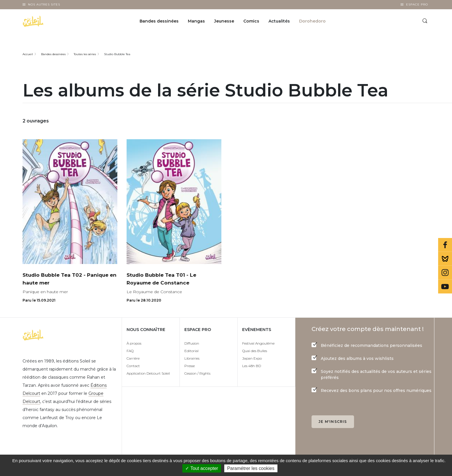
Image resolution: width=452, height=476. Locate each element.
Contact (133, 366)
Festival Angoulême (258, 344)
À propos (134, 344)
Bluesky (445, 259)
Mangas (196, 22)
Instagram (445, 273)
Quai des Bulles (255, 351)
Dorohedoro (312, 22)
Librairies (192, 359)
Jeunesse (224, 22)
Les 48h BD (252, 366)
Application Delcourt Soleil (148, 374)
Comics (251, 22)
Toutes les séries (85, 54)
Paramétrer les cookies (251, 468)
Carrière (133, 359)
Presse (190, 366)
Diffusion (192, 344)
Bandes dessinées (159, 22)
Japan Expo (252, 359)
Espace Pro (417, 4)
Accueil (28, 54)
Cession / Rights (197, 374)
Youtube (445, 287)
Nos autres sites (44, 4)
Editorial (191, 351)
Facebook (445, 245)
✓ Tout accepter (202, 468)
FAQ (130, 351)
